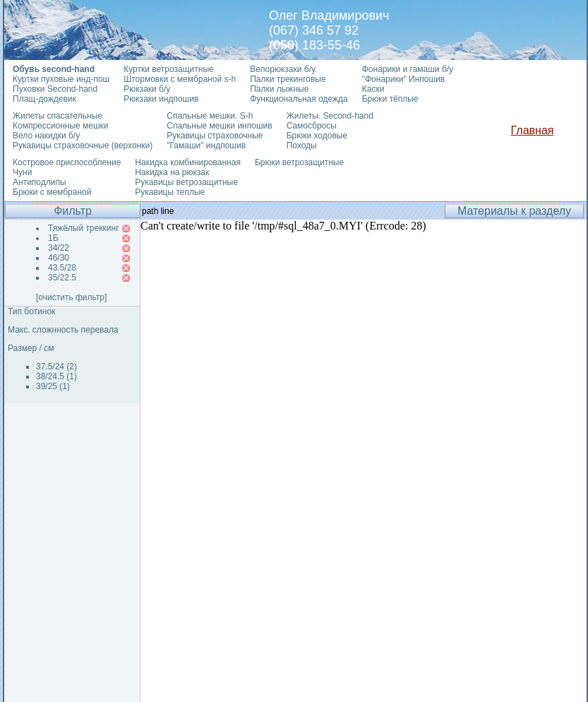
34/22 (59, 248)
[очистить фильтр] (71, 297)
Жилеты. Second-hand (330, 116)
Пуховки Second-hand (55, 89)
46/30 (59, 258)
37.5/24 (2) (56, 367)
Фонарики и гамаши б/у (408, 69)
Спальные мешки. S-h (210, 116)
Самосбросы (312, 126)
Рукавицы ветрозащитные (186, 182)
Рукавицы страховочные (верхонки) (83, 145)
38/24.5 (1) (56, 376)
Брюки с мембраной (52, 192)
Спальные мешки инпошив (219, 126)
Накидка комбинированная (188, 162)
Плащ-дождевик (44, 99)
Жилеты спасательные (58, 116)
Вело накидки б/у (46, 136)
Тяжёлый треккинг (84, 228)
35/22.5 (62, 278)
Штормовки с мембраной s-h (180, 79)
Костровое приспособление (67, 162)
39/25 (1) (53, 386)
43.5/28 (62, 268)
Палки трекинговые (288, 79)
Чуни (22, 172)
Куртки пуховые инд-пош (61, 79)
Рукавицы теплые (170, 192)
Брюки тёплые (390, 99)
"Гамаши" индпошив (206, 145)
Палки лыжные (279, 89)
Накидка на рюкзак (172, 172)
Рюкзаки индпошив (161, 99)
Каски (373, 89)
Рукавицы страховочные (215, 136)
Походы (302, 145)
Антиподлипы (40, 182)
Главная (533, 130)
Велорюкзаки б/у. (283, 69)
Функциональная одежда (299, 99)
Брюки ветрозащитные (299, 162)
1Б (53, 238)
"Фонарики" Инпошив (403, 79)
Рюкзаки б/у (147, 89)
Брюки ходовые (317, 136)
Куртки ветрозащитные (168, 69)
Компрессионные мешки (61, 126)
